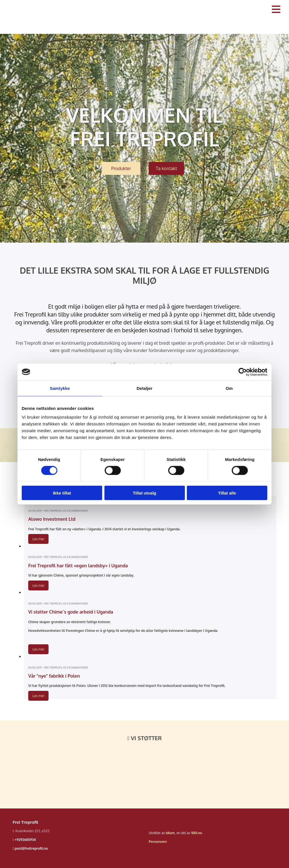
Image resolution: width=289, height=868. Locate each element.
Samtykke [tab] (60, 388)
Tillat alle (227, 493)
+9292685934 (25, 840)
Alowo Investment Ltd (52, 519)
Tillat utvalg (144, 493)
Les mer (38, 539)
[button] (121, 168)
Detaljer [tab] (144, 388)
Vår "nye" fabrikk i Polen (54, 676)
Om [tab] (229, 388)
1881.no (197, 833)
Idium (170, 833)
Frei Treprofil (26, 822)
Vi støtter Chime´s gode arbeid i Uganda (71, 612)
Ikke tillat (62, 493)
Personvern (158, 842)
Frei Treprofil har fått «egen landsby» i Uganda (78, 566)
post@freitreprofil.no (31, 848)
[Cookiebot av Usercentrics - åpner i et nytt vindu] (243, 372)
